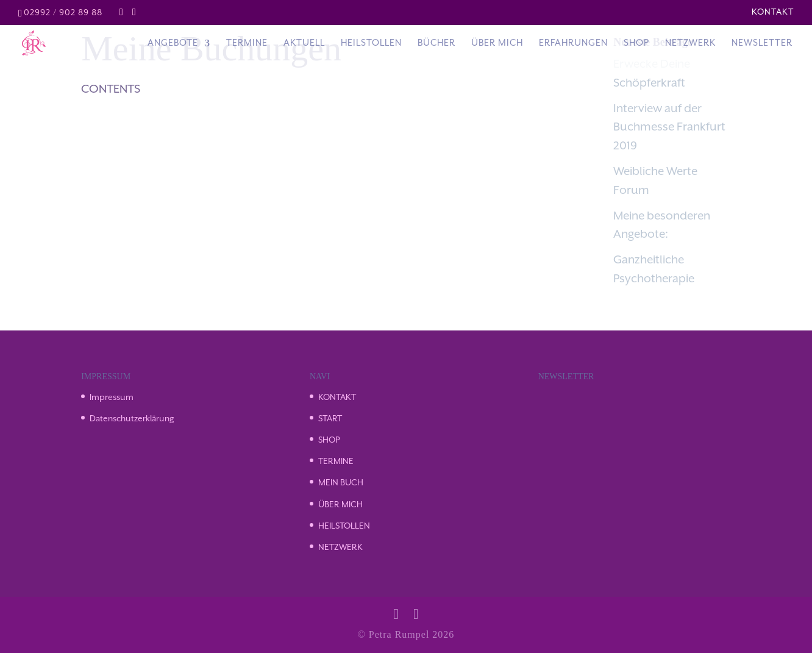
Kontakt (773, 12)
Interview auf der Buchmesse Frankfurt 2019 (669, 128)
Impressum (112, 398)
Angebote (173, 44)
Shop (636, 44)
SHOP (329, 440)
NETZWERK (340, 548)
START (330, 419)
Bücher (436, 44)
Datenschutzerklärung (132, 419)
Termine (247, 44)
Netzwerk (690, 44)
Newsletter (762, 44)
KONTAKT (337, 398)
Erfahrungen (573, 44)
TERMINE (336, 462)
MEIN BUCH (341, 483)
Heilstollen (371, 44)
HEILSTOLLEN (344, 526)
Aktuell (304, 44)
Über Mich (497, 44)
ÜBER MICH (340, 505)
